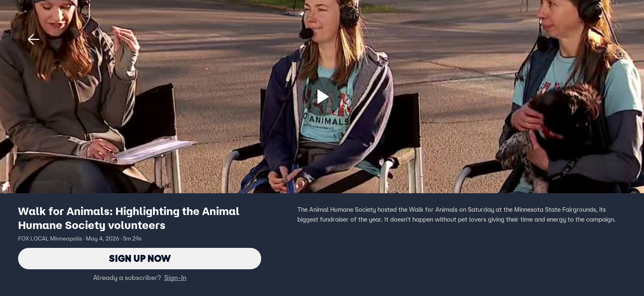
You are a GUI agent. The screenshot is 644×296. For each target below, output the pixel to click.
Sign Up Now (140, 258)
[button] (34, 39)
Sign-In (175, 277)
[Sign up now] (322, 97)
